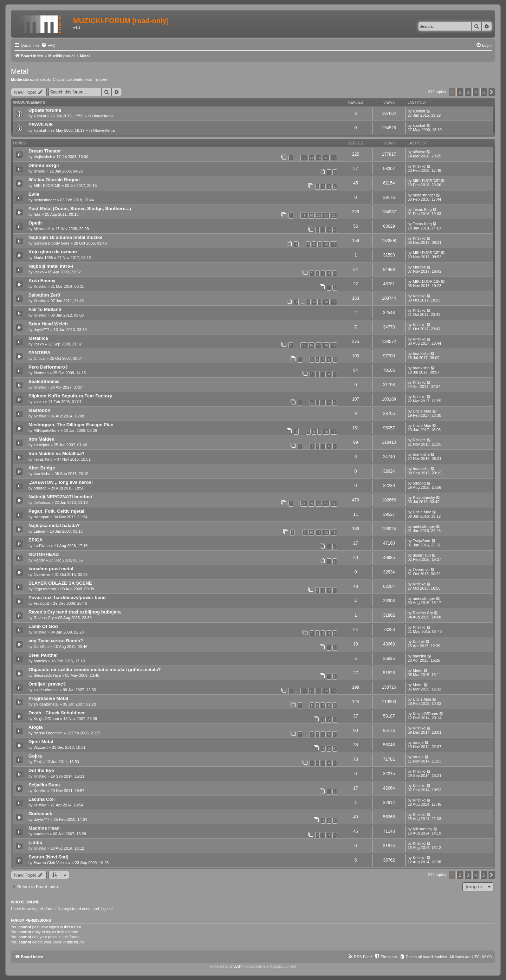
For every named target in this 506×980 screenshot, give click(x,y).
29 (311, 504)
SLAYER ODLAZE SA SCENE (60, 583)
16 (334, 158)
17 (319, 345)
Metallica (38, 338)
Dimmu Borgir (44, 165)
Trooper (100, 79)
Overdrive (42, 575)
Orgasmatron (45, 589)
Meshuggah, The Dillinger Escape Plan (71, 425)
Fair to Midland (45, 309)
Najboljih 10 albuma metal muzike (65, 237)
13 (311, 158)
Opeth (35, 223)
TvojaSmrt (422, 541)
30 (319, 504)
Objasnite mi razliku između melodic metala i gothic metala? (95, 670)
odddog (40, 488)
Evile (34, 194)
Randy (39, 560)
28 (304, 504)
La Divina (42, 546)
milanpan (42, 517)
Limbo (35, 842)
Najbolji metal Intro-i (51, 266)
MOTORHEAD (44, 554)
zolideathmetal (79, 79)
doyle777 (42, 330)
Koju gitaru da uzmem (53, 252)
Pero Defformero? (48, 367)
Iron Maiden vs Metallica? (57, 453)
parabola (41, 834)
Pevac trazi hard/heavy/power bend (67, 598)
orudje (418, 742)
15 (326, 158)
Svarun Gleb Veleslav (52, 863)
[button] (492, 92)
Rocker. (419, 440)
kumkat (40, 116)
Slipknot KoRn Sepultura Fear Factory (70, 396)
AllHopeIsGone (47, 430)
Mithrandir (42, 229)
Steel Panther (43, 655)
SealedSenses (44, 381)
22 (334, 216)
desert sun (422, 555)
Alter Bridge (42, 468)
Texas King (422, 209)
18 (304, 216)
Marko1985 (43, 258)
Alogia (35, 727)
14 (319, 158)
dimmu (40, 171)
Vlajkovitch (43, 157)
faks (37, 214)
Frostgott (41, 603)
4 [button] (476, 92)
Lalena (40, 531)
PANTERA (40, 353)
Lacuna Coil (42, 799)
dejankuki (43, 79)
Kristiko (419, 166)
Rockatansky (424, 498)
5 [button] (484, 92)
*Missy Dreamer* (48, 733)
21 (326, 216)
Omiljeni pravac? (47, 684)
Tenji (38, 762)
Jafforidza (42, 502)
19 (311, 216)
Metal (20, 71)
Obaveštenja (103, 116)
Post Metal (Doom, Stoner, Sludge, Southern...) (80, 209)
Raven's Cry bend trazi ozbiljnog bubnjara (75, 612)
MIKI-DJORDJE (47, 186)
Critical (59, 79)
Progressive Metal (48, 698)
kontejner (42, 445)
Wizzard (41, 747)
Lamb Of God (43, 626)
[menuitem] (48, 45)
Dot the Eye (41, 770)
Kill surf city (423, 829)
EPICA (35, 540)
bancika (40, 661)
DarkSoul (42, 647)
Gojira (35, 756)
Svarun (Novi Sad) (48, 857)
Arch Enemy (42, 281)
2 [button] (460, 92)
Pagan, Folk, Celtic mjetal (56, 511)
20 (319, 216)
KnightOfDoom (46, 719)
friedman (41, 373)
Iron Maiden (41, 439)
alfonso (419, 152)
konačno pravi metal (51, 569)
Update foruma (45, 110)
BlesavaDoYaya (47, 675)
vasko (39, 272)
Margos (419, 267)
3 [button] (468, 92)
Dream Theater (45, 151)
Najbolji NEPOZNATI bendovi (60, 497)
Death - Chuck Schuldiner (57, 713)
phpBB (235, 966)
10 (326, 244)
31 (326, 504)
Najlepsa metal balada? (54, 525)
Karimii (419, 642)
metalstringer (45, 200)
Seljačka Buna (44, 785)
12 (304, 158)
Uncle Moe (422, 411)
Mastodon (39, 410)
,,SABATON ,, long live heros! (61, 482)
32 (334, 504)
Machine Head (44, 828)
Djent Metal (41, 742)
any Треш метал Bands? (56, 641)
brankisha (421, 353)
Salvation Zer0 (44, 295)
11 (334, 244)
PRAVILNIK (41, 125)
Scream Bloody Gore (52, 243)
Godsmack (40, 814)
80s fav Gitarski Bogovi (54, 180)
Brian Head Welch (48, 324)
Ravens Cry (44, 618)
